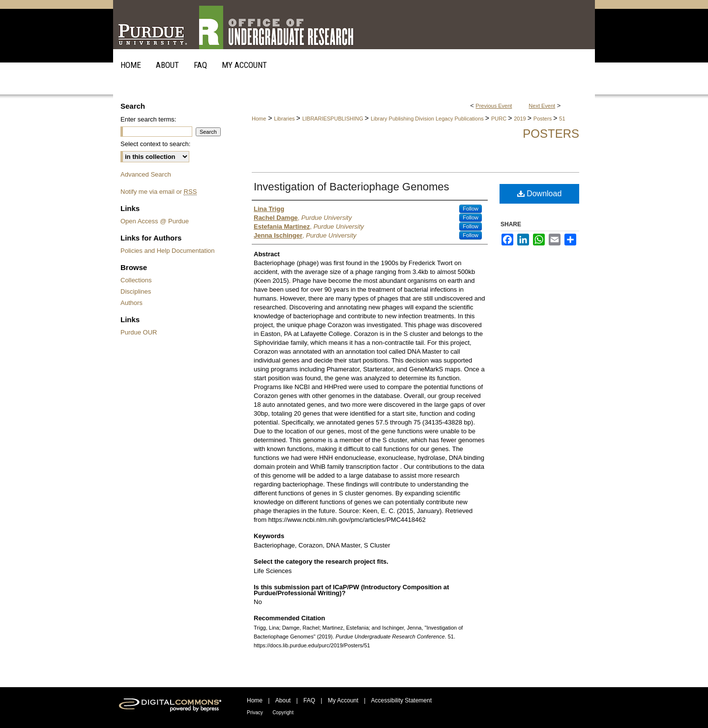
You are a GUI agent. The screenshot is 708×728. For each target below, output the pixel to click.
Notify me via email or (159, 192)
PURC (500, 119)
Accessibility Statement (401, 700)
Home (259, 119)
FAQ (309, 700)
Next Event (542, 106)
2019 (521, 119)
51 (562, 119)
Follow (471, 209)
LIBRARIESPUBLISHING (334, 119)
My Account (343, 700)
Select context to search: (155, 144)
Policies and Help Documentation (168, 251)
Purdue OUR (139, 332)
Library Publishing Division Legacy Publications (428, 119)
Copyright (283, 713)
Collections (136, 280)
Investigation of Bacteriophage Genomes (351, 187)
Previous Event (494, 106)
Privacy (255, 713)
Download (540, 194)
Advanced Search (146, 174)
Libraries (285, 119)
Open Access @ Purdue (155, 221)
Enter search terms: (148, 119)
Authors (132, 303)
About (283, 700)
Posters (543, 119)
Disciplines (136, 291)
